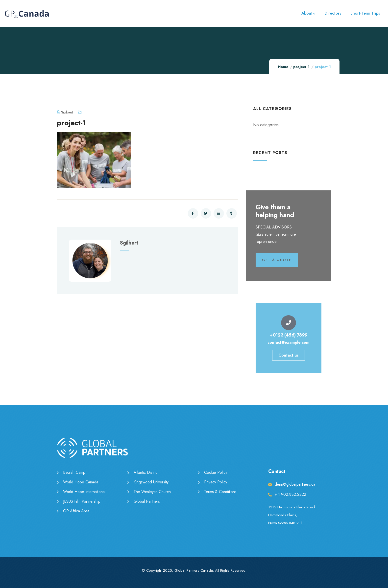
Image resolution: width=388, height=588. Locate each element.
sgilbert (65, 112)
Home (283, 67)
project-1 (301, 67)
